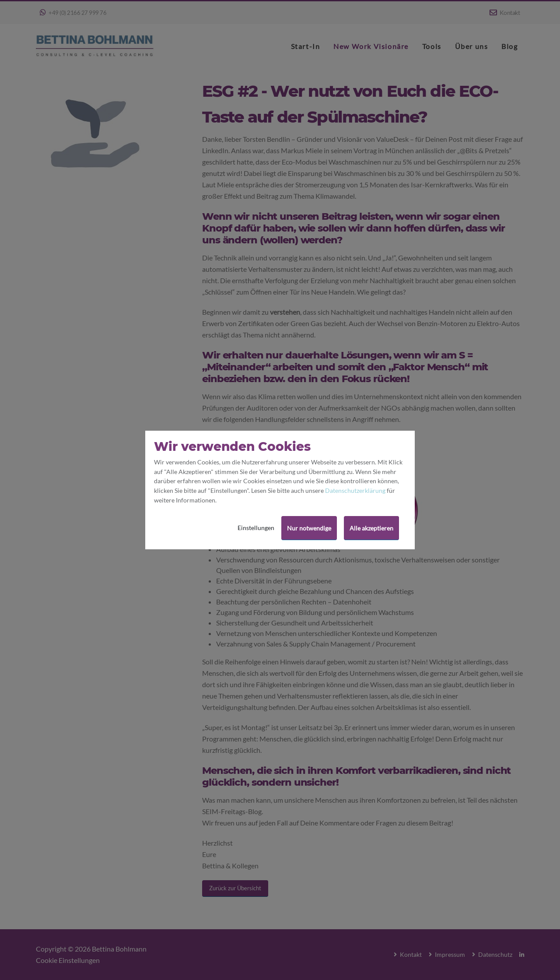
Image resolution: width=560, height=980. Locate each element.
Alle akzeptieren (371, 528)
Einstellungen (256, 528)
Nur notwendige (309, 528)
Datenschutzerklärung (355, 490)
